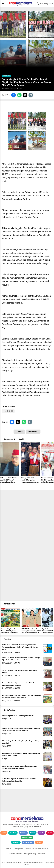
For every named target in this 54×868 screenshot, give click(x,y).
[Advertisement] (27, 517)
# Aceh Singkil (8, 411)
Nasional (23, 833)
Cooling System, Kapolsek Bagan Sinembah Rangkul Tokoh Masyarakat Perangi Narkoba (21, 729)
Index (4, 833)
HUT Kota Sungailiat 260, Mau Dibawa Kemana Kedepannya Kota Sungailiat (19, 780)
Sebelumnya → (33, 432)
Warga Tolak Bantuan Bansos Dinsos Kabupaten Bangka (19, 671)
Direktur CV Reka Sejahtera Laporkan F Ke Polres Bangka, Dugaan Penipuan (20, 684)
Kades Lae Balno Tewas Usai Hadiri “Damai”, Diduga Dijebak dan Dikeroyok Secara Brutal (21, 659)
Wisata (41, 833)
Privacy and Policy (30, 854)
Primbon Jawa (27, 837)
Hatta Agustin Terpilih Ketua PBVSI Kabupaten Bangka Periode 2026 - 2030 (22, 755)
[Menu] (4, 4)
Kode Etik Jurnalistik (15, 854)
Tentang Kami (18, 849)
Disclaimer (42, 854)
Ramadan (16, 842)
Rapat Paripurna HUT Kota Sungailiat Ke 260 (18, 716)
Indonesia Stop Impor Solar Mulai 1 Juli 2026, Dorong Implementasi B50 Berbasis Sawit (21, 697)
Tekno (50, 833)
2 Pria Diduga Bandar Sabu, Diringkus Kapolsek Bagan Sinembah (21, 742)
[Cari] (37, 4)
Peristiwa (13, 833)
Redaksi (9, 849)
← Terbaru (19, 432)
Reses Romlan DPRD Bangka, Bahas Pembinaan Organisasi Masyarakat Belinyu (19, 767)
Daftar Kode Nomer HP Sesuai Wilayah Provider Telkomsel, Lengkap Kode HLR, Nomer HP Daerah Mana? (20, 647)
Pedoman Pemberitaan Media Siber (36, 849)
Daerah (33, 833)
